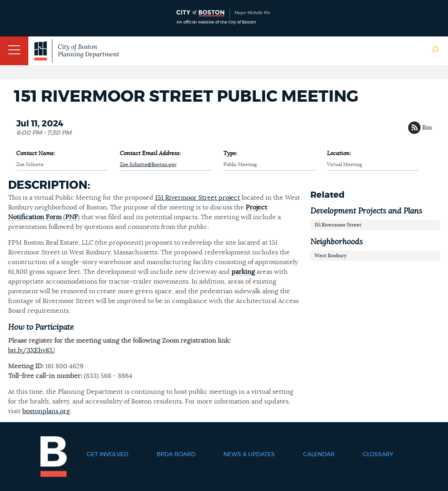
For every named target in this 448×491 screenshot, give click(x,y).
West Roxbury (330, 256)
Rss (427, 128)
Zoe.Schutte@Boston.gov (148, 164)
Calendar (319, 455)
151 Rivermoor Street (338, 225)
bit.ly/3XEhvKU (32, 350)
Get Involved (107, 455)
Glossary (378, 455)
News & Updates (249, 455)
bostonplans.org (46, 411)
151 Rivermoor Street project (197, 198)
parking (243, 272)
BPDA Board (176, 455)
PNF (71, 217)
